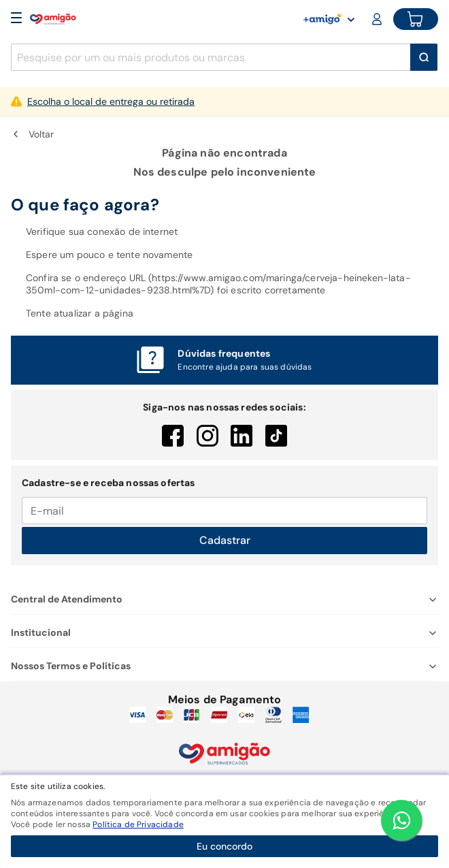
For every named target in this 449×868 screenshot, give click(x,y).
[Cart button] (416, 19)
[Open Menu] (16, 19)
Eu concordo (224, 846)
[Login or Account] (378, 19)
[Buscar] (424, 57)
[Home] (53, 19)
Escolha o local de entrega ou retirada (111, 101)
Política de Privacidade (138, 824)
